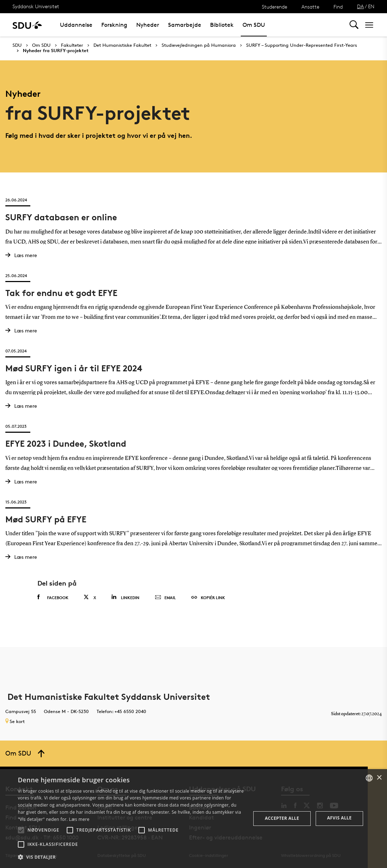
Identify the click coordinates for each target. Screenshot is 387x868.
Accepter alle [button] (282, 818)
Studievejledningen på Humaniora (199, 45)
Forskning (114, 25)
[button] (21, 830)
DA (360, 6)
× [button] (379, 778)
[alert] (193, 819)
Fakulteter (72, 45)
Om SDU (254, 25)
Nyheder (148, 25)
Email (165, 598)
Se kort (15, 721)
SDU (17, 45)
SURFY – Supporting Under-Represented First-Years (302, 45)
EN (371, 6)
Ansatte (310, 7)
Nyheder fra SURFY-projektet (56, 51)
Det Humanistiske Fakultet (122, 45)
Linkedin (125, 597)
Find (338, 7)
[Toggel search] (354, 25)
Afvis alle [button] (339, 818)
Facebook (53, 597)
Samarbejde (185, 25)
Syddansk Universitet (36, 6)
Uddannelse (76, 25)
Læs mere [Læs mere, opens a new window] (79, 819)
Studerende (274, 7)
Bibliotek (222, 25)
